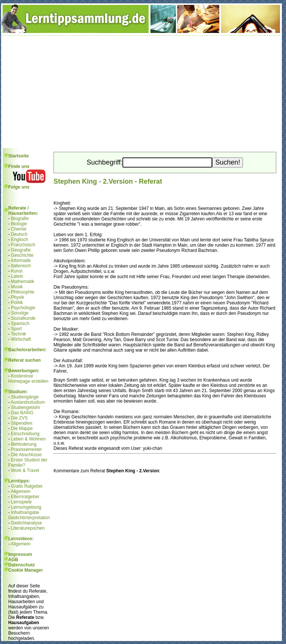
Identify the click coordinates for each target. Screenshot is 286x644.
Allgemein (21, 491)
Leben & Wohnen (28, 439)
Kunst (17, 271)
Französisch (23, 245)
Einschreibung (25, 434)
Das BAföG (22, 413)
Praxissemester (26, 449)
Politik (17, 303)
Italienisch (21, 266)
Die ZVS (19, 418)
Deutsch (19, 234)
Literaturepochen (28, 528)
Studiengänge (25, 397)
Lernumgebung (26, 507)
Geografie (21, 250)
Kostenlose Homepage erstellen (28, 379)
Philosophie (22, 292)
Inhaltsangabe (25, 512)
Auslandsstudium (28, 402)
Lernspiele (21, 502)
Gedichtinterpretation (29, 518)
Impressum (20, 554)
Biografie (20, 219)
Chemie (19, 229)
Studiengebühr (25, 407)
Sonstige (20, 313)
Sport (16, 329)
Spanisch (20, 323)
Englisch (19, 240)
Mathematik (22, 282)
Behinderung (24, 444)
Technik (19, 334)
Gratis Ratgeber (27, 486)
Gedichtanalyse (26, 523)
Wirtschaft (21, 339)
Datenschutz (22, 565)
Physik (17, 297)
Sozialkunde (23, 318)
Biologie (19, 224)
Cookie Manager (26, 570)
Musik (17, 287)
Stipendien (22, 423)
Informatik (21, 261)
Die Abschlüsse (26, 455)
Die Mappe (22, 428)
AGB (13, 560)
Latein (17, 276)
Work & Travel (25, 470)
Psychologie (23, 308)
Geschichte (22, 255)
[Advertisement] (142, 92)
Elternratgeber (25, 497)
